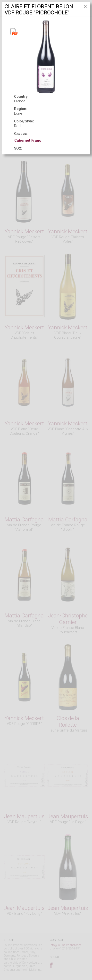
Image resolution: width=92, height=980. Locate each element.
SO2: (18, 148)
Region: (21, 109)
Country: (21, 97)
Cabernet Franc (28, 140)
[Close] (85, 8)
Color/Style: (24, 121)
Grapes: (21, 134)
